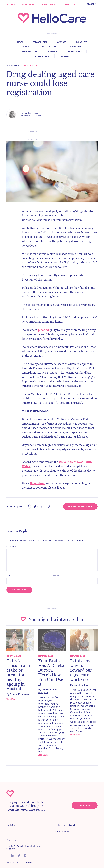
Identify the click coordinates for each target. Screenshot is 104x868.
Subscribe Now (85, 805)
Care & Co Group (62, 831)
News (20, 42)
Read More (12, 699)
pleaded (43, 330)
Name (10, 575)
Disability (82, 42)
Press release (40, 42)
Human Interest (49, 47)
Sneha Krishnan (19, 694)
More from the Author (80, 506)
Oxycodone (38, 483)
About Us (11, 4)
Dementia (52, 52)
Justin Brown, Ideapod (48, 691)
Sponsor (62, 42)
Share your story (50, 4)
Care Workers (74, 52)
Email (57, 575)
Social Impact (29, 4)
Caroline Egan (31, 113)
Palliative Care (41, 56)
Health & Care (30, 52)
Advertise (70, 4)
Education (65, 56)
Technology (74, 47)
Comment (12, 546)
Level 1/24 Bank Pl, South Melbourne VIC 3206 (24, 848)
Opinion (27, 47)
